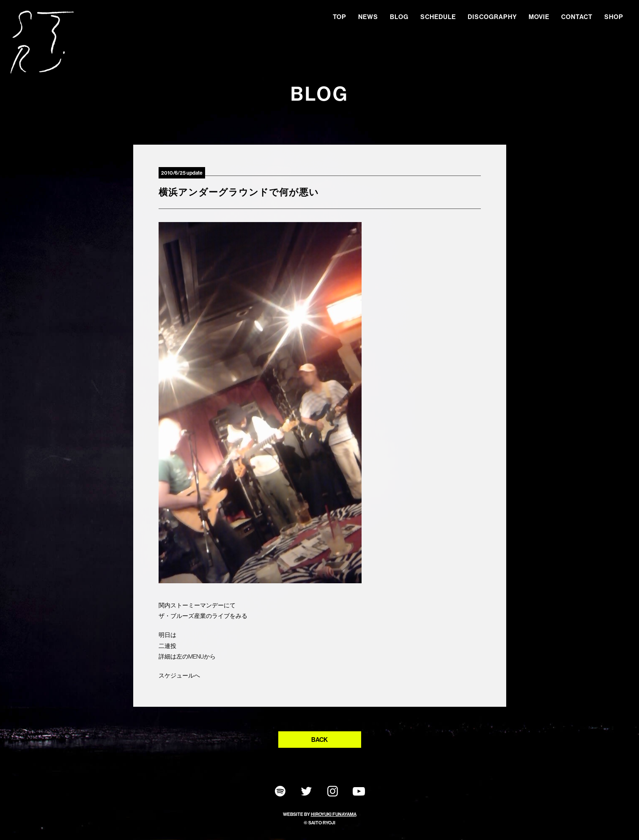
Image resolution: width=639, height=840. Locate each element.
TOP (340, 17)
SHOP (614, 17)
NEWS (368, 17)
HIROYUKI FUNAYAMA (334, 814)
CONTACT (577, 17)
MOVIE (539, 17)
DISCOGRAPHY (492, 17)
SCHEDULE (438, 17)
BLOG (399, 17)
